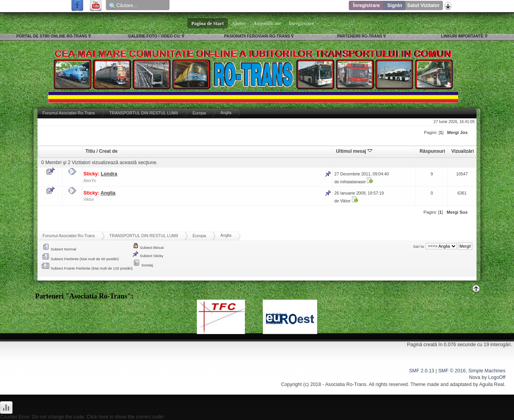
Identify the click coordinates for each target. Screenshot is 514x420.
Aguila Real (492, 384)
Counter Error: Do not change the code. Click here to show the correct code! (82, 417)
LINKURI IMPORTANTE (462, 36)
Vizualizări (462, 151)
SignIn (394, 5)
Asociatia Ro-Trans (346, 384)
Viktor (89, 199)
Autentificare (267, 23)
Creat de (108, 151)
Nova (475, 377)
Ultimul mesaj (354, 151)
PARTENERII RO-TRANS (360, 36)
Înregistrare (367, 5)
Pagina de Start (208, 23)
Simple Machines (487, 371)
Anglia (108, 193)
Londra (109, 174)
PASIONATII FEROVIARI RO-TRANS (257, 36)
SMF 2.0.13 (421, 371)
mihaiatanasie (353, 182)
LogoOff (497, 377)
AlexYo (90, 181)
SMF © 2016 (452, 371)
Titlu (90, 151)
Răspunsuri (432, 151)
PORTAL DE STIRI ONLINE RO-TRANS (52, 36)
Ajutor (239, 23)
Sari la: (419, 246)
